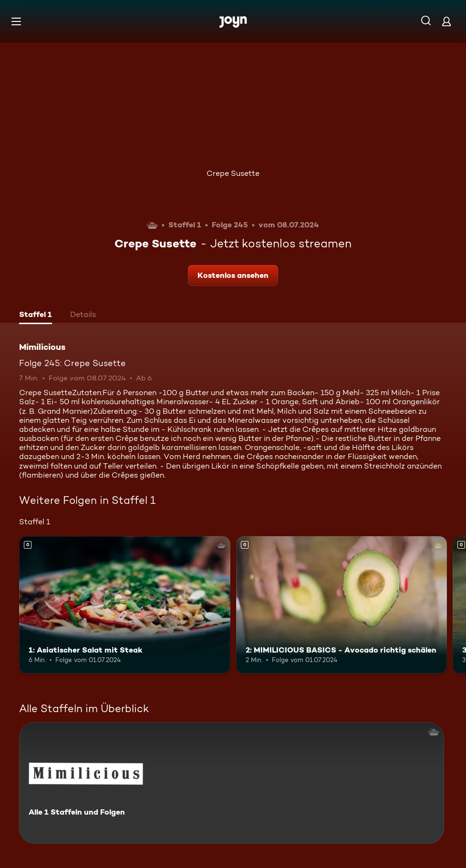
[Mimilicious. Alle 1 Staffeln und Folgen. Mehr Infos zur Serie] (232, 783)
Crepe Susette (233, 173)
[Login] (446, 21)
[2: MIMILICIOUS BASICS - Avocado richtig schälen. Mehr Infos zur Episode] (342, 605)
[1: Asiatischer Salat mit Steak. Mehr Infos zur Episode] (125, 605)
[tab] (36, 316)
